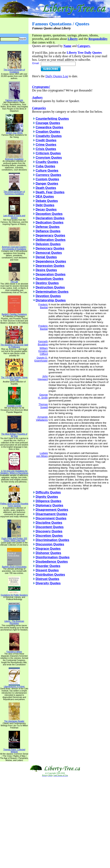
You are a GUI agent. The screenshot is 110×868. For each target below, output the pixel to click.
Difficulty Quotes (48, 492)
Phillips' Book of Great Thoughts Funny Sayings (14, 504)
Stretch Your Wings (14, 132)
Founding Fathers (14, 651)
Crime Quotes (46, 145)
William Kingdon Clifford (43, 351)
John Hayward (43, 378)
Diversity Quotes (48, 583)
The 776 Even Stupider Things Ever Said (14, 378)
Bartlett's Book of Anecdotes (14, 566)
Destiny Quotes (47, 283)
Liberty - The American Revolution (14, 621)
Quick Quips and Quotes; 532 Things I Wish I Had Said (14, 539)
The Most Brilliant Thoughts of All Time (14, 434)
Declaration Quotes (50, 218)
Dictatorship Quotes (51, 300)
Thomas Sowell (43, 406)
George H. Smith (43, 396)
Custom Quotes (47, 179)
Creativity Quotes (49, 136)
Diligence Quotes (48, 501)
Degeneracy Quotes (50, 235)
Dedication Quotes (49, 222)
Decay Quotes (46, 209)
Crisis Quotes (46, 149)
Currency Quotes (48, 175)
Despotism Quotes (49, 279)
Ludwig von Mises (42, 455)
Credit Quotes (46, 140)
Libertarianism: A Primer (14, 686)
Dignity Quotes (47, 497)
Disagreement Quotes (52, 510)
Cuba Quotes (45, 166)
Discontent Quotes (49, 527)
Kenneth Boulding (43, 343)
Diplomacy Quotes (49, 505)
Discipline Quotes (49, 523)
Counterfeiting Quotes (52, 119)
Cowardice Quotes (49, 127)
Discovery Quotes (49, 531)
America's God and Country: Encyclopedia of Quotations (14, 247)
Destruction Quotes (50, 287)
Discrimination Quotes (52, 540)
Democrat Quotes (49, 253)
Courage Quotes (48, 123)
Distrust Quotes (47, 579)
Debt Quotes (45, 205)
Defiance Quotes (48, 231)
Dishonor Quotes (48, 553)
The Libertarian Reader (14, 720)
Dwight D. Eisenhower (41, 359)
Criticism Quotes (48, 153)
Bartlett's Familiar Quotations (14, 313)
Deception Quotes (49, 214)
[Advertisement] (55, 822)
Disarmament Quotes (51, 514)
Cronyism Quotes (49, 158)
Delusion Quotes (48, 244)
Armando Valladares (42, 418)
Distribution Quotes (50, 575)
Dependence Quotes (51, 261)
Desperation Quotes (50, 274)
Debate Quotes (47, 201)
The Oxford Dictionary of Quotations (14, 70)
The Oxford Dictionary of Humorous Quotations (14, 192)
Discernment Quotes (51, 518)
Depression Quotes (50, 266)
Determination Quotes (52, 292)
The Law (14, 281)
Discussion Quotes (50, 544)
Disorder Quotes (48, 566)
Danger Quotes (47, 184)
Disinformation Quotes (52, 557)
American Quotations (14, 158)
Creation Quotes (48, 132)
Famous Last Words (14, 99)
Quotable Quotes (14, 405)
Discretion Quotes (49, 536)
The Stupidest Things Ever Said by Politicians (14, 345)
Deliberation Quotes (50, 240)
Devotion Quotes (48, 296)
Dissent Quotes (47, 570)
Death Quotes (46, 188)
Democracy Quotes (50, 248)
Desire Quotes (46, 270)
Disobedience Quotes (52, 562)
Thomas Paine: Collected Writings (14, 750)
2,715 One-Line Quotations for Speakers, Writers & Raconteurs (14, 471)
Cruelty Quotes (47, 162)
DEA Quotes (45, 197)
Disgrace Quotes (48, 549)
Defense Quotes (48, 227)
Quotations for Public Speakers (14, 594)
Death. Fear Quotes (50, 192)
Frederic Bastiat (43, 306)
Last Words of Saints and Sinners (14, 216)
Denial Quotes (46, 257)
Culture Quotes (47, 171)
